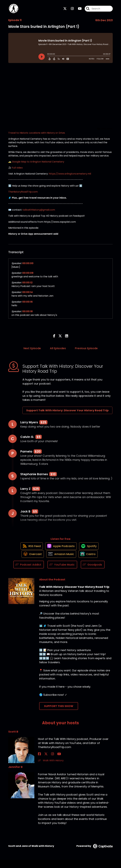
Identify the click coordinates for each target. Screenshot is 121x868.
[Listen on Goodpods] (93, 573)
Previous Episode (86, 350)
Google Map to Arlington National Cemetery (38, 164)
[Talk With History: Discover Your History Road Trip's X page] (65, 10)
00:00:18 (27, 314)
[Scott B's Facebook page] (39, 762)
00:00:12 (27, 285)
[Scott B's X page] (43, 762)
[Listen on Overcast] (31, 562)
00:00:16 (27, 304)
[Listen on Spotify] (90, 551)
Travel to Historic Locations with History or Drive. (37, 135)
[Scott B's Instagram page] (47, 762)
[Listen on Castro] (89, 562)
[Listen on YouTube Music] (62, 573)
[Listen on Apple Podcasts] (60, 551)
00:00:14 (27, 295)
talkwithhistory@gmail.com (39, 212)
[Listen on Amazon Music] (61, 562)
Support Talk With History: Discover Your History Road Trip (67, 413)
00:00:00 (28, 266)
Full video (17, 170)
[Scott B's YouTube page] (51, 762)
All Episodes (58, 350)
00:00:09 (28, 275)
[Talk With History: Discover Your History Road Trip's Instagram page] (70, 10)
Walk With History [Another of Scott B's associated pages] (51, 769)
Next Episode (32, 350)
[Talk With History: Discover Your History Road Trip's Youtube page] (78, 10)
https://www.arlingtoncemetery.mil (70, 176)
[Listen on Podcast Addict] (29, 573)
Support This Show (59, 714)
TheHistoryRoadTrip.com (23, 194)
